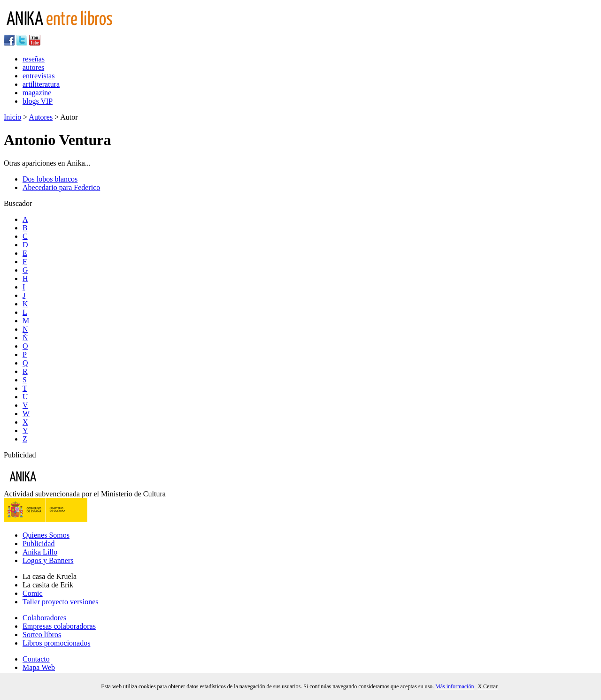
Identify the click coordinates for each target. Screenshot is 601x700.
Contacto (36, 659)
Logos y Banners (48, 560)
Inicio (12, 117)
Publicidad (39, 544)
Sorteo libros (42, 635)
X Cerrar (487, 686)
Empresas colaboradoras (59, 626)
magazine (37, 93)
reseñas (34, 59)
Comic (33, 593)
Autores (41, 117)
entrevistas (39, 76)
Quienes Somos (46, 535)
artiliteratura (41, 84)
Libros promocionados (56, 643)
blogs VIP (38, 101)
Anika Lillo (40, 552)
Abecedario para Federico (61, 187)
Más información (455, 686)
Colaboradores (44, 618)
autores (33, 67)
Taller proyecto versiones (60, 602)
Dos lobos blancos (50, 179)
